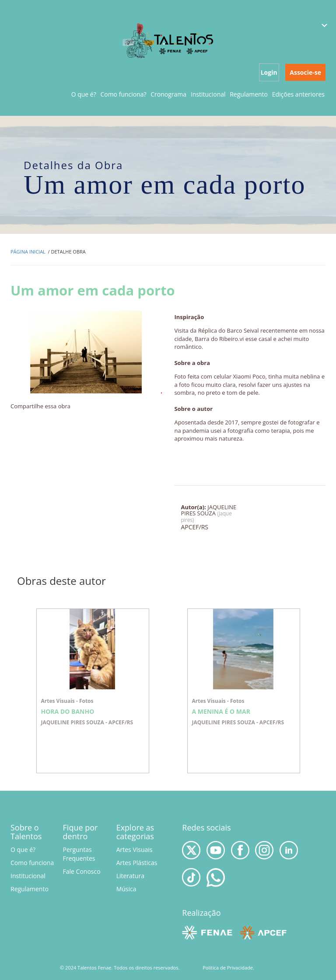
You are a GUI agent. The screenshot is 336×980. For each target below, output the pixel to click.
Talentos (168, 40)
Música (126, 889)
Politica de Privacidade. (228, 968)
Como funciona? (123, 94)
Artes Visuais (135, 850)
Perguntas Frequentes (79, 854)
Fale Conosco (82, 871)
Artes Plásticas (137, 863)
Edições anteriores (298, 94)
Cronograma (168, 94)
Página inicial (28, 252)
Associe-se (305, 72)
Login (269, 72)
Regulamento (249, 94)
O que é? (84, 94)
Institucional (208, 94)
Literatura (130, 876)
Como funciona (32, 863)
